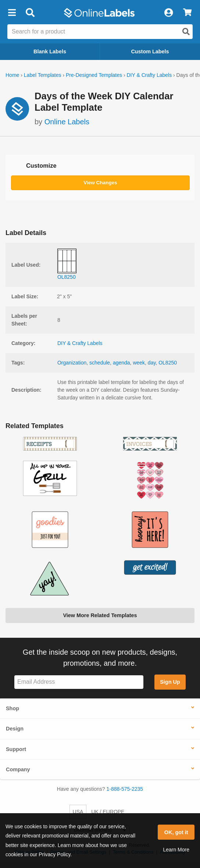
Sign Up (170, 682)
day (152, 363)
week (139, 363)
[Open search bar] (30, 13)
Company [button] (18, 769)
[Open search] (186, 32)
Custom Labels (150, 51)
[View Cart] (187, 13)
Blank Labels (50, 51)
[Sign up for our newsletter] (79, 682)
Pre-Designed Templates (94, 75)
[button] (12, 13)
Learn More (176, 850)
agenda (122, 363)
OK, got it (176, 832)
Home (12, 75)
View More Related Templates (100, 615)
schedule (100, 363)
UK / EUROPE (108, 812)
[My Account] (168, 13)
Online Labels (67, 122)
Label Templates (43, 75)
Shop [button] (12, 708)
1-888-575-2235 (125, 789)
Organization (72, 363)
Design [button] (15, 729)
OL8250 (168, 363)
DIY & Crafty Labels (149, 75)
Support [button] (16, 749)
